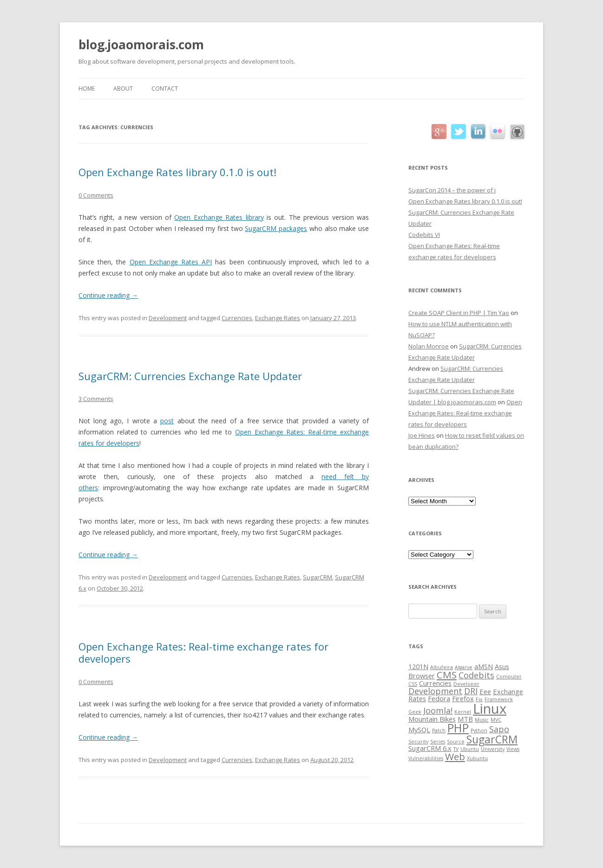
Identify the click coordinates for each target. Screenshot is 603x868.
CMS (447, 675)
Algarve (464, 667)
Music (482, 720)
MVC (496, 720)
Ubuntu (470, 749)
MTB (465, 719)
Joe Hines (422, 435)
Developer (466, 684)
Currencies (237, 318)
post (167, 421)
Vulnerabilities (426, 758)
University (493, 749)
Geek (415, 712)
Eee (485, 691)
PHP (458, 728)
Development (168, 318)
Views (513, 749)
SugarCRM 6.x (430, 748)
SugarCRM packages (276, 228)
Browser (422, 676)
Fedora (439, 698)
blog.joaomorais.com (141, 45)
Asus (502, 666)
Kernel (463, 712)
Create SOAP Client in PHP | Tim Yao (459, 313)
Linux (490, 709)
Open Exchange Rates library (219, 217)
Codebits (476, 675)
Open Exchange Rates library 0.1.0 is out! (177, 172)
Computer (509, 677)
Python (479, 730)
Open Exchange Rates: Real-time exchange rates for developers (203, 652)
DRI (471, 691)
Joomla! (438, 710)
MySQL (419, 730)
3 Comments (96, 399)
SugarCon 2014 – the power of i (452, 190)
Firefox (463, 698)
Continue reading (108, 295)
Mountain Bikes (432, 719)
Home (87, 89)
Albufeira (442, 667)
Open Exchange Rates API (171, 262)
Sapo (499, 729)
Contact (165, 89)
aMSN (484, 666)
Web (455, 756)
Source (456, 742)
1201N (418, 666)
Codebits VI (424, 235)
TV (456, 749)
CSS (413, 684)
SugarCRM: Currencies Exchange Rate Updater (190, 376)
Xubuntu (477, 758)
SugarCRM (318, 577)
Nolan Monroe (429, 346)
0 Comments (96, 195)
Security (418, 742)
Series (438, 742)
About (123, 89)
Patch (439, 730)
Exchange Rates (278, 318)
